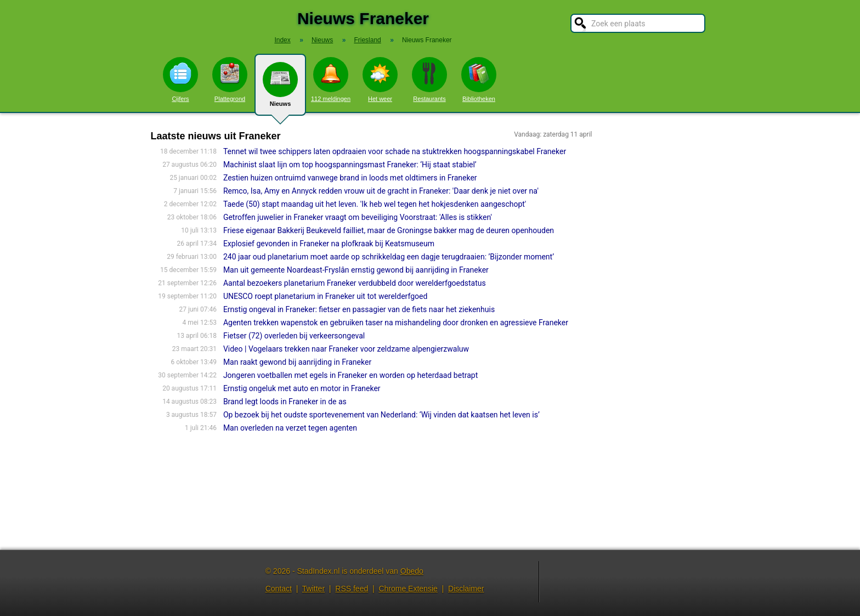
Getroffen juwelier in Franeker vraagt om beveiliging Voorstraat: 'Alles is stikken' (358, 217)
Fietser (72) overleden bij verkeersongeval (294, 336)
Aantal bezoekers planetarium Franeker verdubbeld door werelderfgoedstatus (355, 283)
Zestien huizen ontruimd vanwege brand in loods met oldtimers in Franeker (350, 178)
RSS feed (352, 589)
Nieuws (280, 89)
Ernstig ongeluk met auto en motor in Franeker (302, 388)
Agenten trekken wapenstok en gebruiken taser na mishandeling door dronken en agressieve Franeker (396, 323)
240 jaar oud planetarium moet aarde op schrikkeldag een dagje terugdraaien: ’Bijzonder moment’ (389, 257)
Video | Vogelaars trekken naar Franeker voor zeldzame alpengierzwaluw (346, 349)
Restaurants (429, 80)
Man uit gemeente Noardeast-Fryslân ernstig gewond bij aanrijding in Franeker (356, 270)
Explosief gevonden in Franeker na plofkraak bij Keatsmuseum (329, 244)
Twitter (313, 589)
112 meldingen (331, 80)
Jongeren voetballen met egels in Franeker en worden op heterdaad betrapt (350, 375)
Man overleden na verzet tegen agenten (290, 428)
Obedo (412, 571)
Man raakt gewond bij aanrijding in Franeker (297, 362)
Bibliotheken (479, 80)
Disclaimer (466, 589)
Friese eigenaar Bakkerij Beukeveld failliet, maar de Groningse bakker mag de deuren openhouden (389, 230)
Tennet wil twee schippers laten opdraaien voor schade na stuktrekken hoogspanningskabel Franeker (395, 151)
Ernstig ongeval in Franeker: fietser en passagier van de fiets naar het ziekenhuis (360, 309)
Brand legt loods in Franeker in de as (285, 402)
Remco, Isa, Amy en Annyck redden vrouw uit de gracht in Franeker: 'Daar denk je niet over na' (381, 191)
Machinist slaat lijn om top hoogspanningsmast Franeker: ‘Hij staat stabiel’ (350, 165)
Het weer (380, 80)
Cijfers (180, 80)
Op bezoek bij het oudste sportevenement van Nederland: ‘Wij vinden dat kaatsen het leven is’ (381, 415)
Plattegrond (230, 80)
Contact (279, 589)
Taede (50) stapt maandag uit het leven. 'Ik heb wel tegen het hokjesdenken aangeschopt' (375, 204)
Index (282, 40)
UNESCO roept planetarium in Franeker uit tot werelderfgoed (325, 296)
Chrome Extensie (408, 589)
